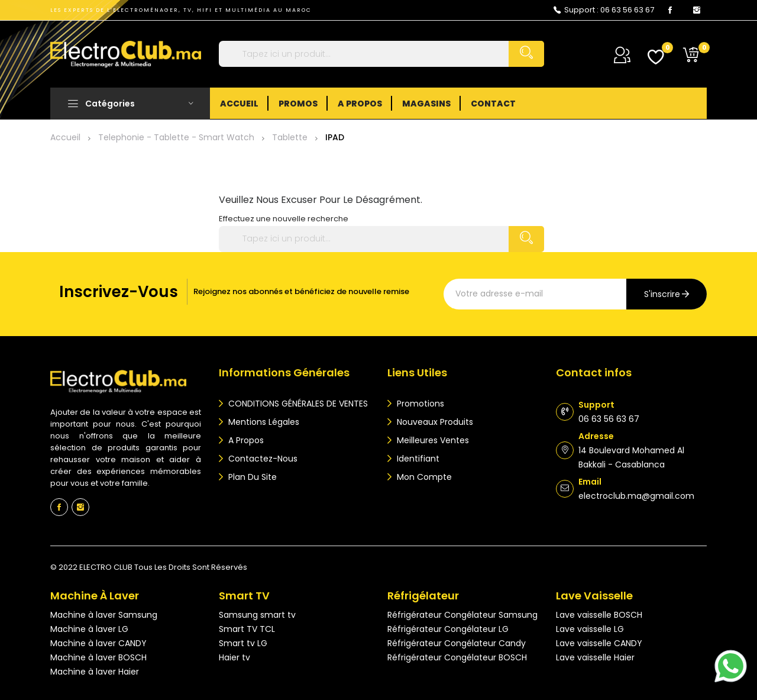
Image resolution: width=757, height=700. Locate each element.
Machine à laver (95, 596)
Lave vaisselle (594, 596)
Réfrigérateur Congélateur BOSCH (457, 657)
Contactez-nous (262, 459)
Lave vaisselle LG (590, 629)
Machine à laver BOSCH (98, 657)
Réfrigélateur (423, 596)
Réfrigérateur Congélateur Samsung (462, 615)
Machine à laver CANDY (98, 643)
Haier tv (234, 657)
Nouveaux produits (434, 422)
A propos (245, 440)
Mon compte (423, 477)
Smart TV (244, 596)
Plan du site (251, 477)
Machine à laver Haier (95, 672)
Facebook (670, 10)
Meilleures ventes (432, 440)
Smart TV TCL (247, 629)
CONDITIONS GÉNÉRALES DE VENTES (297, 404)
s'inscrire (662, 294)
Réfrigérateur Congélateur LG (448, 629)
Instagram (697, 10)
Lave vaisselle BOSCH (599, 615)
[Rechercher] (381, 54)
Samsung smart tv (257, 615)
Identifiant (417, 459)
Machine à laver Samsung (104, 615)
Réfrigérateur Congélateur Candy (457, 643)
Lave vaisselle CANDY (599, 643)
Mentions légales (263, 422)
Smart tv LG (243, 643)
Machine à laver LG (89, 629)
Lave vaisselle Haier (595, 657)
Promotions (419, 404)
